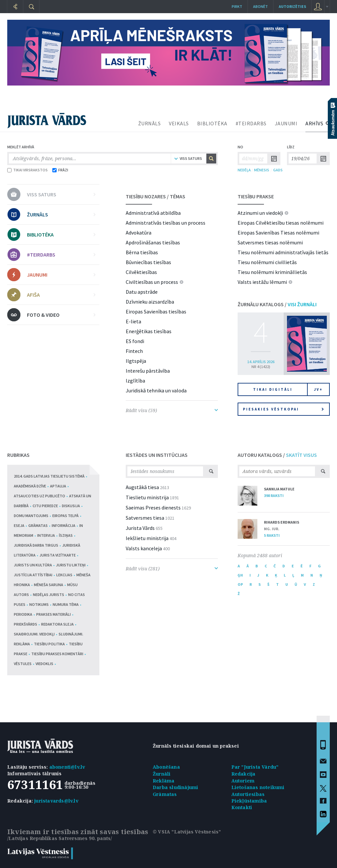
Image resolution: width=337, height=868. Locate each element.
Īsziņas (66, 535)
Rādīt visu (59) (172, 410)
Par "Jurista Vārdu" (255, 767)
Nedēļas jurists (49, 595)
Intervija (46, 535)
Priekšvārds (26, 624)
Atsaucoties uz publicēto (39, 496)
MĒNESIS (262, 170)
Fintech (134, 351)
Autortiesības (248, 794)
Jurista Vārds (140, 528)
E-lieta (133, 321)
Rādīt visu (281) (172, 569)
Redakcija (244, 774)
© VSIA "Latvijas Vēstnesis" (187, 832)
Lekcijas (64, 575)
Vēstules (23, 664)
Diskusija (71, 506)
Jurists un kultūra (33, 565)
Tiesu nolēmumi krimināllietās (272, 272)
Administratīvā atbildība (153, 213)
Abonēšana (166, 767)
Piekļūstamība (249, 801)
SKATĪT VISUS (301, 455)
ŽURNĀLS (150, 123)
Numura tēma (66, 604)
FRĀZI (60, 170)
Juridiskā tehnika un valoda (156, 390)
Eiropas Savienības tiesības (156, 311)
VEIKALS (179, 123)
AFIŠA (61, 295)
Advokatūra (139, 233)
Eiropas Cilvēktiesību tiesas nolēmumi (281, 223)
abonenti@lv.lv (67, 767)
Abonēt (260, 6)
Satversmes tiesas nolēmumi (270, 242)
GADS (278, 170)
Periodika (23, 614)
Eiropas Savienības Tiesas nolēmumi (278, 233)
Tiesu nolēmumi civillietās (267, 262)
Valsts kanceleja (144, 548)
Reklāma (164, 781)
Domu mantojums (31, 516)
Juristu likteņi (71, 565)
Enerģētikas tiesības (149, 331)
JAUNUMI (286, 123)
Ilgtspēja (136, 361)
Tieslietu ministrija (147, 497)
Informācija (64, 525)
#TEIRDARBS (251, 123)
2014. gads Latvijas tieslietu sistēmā (49, 476)
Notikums (39, 604)
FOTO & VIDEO (61, 315)
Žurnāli (162, 774)
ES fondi (135, 341)
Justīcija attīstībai (33, 575)
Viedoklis (44, 664)
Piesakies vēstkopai (283, 409)
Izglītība (135, 381)
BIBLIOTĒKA (212, 123)
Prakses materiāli (53, 614)
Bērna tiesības (142, 252)
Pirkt (237, 6)
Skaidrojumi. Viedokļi (34, 634)
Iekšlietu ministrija (147, 538)
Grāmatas (38, 525)
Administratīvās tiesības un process (166, 223)
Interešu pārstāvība (148, 371)
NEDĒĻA (244, 170)
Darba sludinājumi (175, 787)
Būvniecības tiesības (148, 262)
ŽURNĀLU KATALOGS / (277, 304)
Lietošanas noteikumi (258, 787)
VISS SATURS (61, 194)
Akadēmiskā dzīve (30, 486)
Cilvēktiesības (141, 272)
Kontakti (242, 807)
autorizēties (292, 6)
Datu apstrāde (142, 292)
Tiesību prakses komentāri (57, 654)
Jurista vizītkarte (58, 555)
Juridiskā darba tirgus (36, 545)
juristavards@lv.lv (56, 801)
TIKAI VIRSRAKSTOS (27, 170)
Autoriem (243, 781)
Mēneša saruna (49, 585)
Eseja (19, 525)
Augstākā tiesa (142, 487)
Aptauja (58, 486)
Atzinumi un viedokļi (260, 213)
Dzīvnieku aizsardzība (150, 302)
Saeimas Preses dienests (153, 508)
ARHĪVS (314, 123)
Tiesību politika (49, 644)
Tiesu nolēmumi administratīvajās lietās (283, 252)
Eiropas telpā (65, 516)
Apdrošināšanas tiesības (153, 242)
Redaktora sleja (57, 624)
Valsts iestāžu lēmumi (262, 282)
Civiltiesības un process (152, 282)
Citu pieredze (45, 506)
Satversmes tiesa (145, 518)
